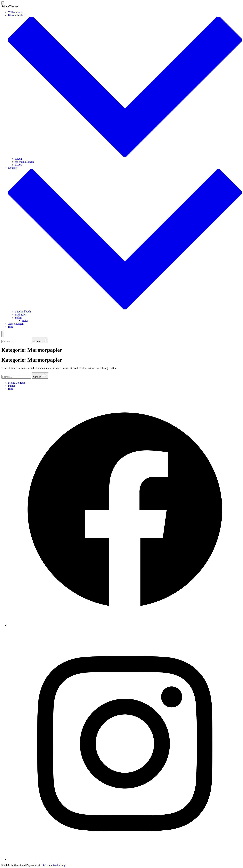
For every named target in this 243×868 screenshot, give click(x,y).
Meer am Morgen (24, 162)
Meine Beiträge (16, 383)
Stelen (18, 318)
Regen (18, 159)
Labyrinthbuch (23, 312)
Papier (12, 386)
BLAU (19, 165)
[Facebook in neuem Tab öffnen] (125, 625)
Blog (11, 327)
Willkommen (15, 12)
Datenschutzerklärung (54, 865)
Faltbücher (21, 315)
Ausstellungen (16, 324)
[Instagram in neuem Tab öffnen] (125, 859)
